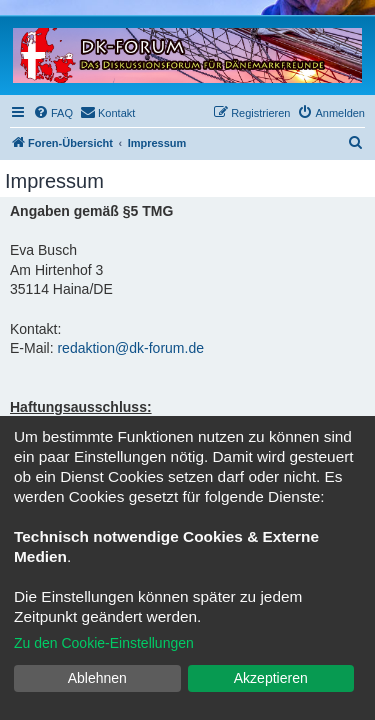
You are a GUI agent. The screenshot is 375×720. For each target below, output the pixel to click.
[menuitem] (53, 113)
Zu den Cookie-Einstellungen (104, 643)
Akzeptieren (271, 678)
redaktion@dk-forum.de (130, 348)
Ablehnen (97, 678)
